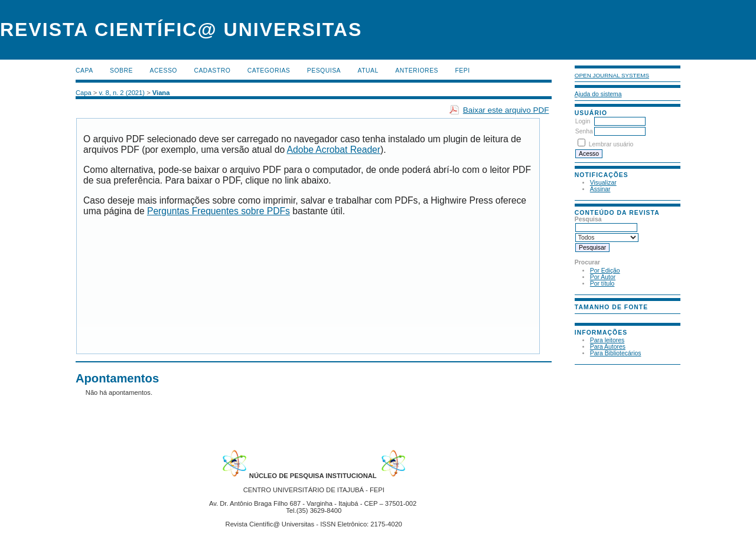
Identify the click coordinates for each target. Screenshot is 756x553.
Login (583, 121)
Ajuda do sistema (598, 94)
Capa (84, 71)
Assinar (600, 189)
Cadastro (212, 71)
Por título (602, 284)
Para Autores (608, 347)
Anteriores (417, 71)
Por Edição (605, 271)
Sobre (121, 71)
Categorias (269, 71)
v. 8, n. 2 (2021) (122, 93)
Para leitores (607, 340)
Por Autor (603, 277)
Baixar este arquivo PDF (506, 110)
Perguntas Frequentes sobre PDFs (219, 211)
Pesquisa (324, 71)
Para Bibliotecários (616, 353)
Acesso (164, 71)
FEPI (463, 71)
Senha (584, 131)
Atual (368, 71)
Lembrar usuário (611, 144)
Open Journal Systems (612, 75)
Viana (161, 93)
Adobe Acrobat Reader (334, 150)
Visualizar (603, 183)
